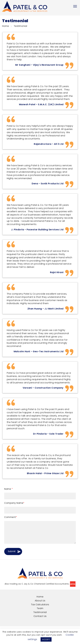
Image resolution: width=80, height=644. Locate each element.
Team (40, 608)
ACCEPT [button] (46, 639)
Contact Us (40, 616)
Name (9, 489)
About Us (40, 601)
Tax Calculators (40, 605)
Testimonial (40, 612)
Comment (11, 517)
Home (5, 26)
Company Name (14, 503)
